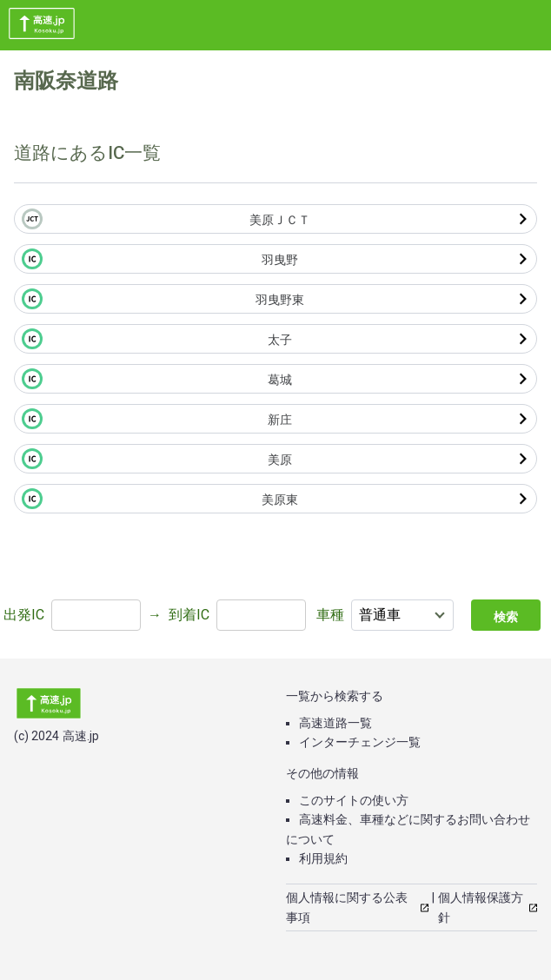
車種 (330, 615)
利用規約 (323, 858)
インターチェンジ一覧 (360, 742)
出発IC (24, 615)
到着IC (189, 615)
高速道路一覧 (335, 723)
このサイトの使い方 (354, 800)
